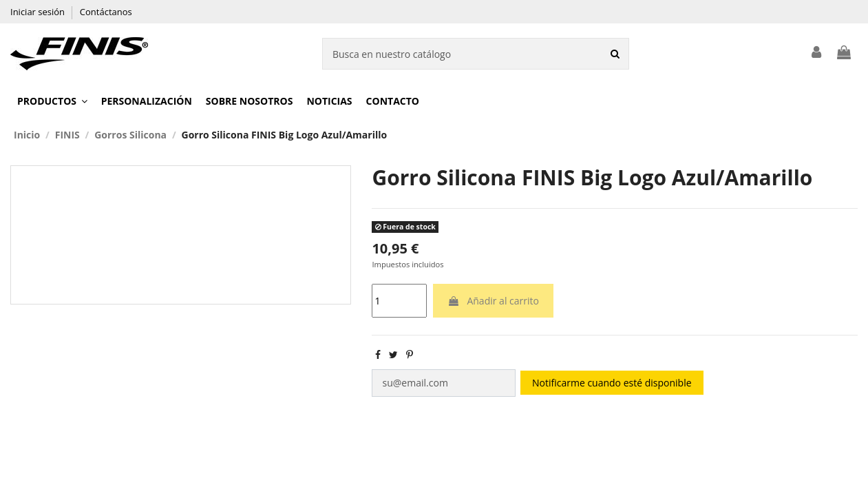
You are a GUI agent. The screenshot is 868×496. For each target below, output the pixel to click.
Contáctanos (106, 12)
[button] (52, 101)
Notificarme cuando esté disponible (611, 383)
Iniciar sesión (39, 12)
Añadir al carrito (493, 301)
